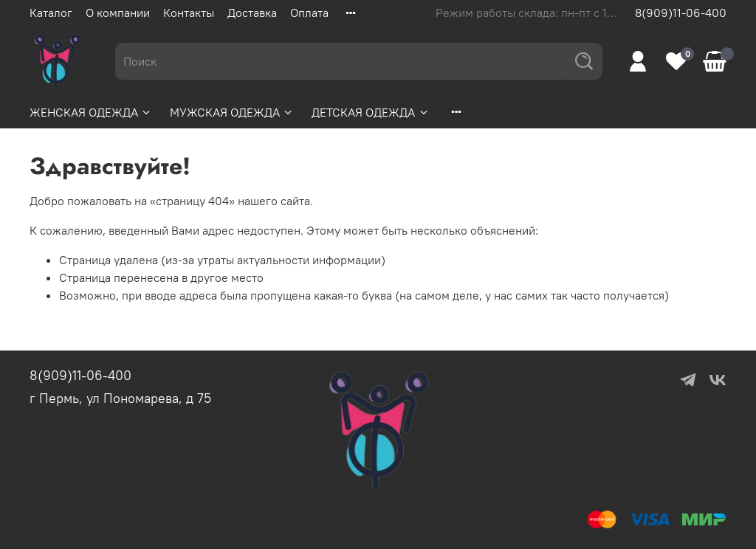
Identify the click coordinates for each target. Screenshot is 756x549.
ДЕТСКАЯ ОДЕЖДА (370, 112)
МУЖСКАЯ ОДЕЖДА (232, 112)
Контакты (189, 13)
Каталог (51, 13)
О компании (118, 13)
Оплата (309, 13)
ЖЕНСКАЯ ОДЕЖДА (91, 112)
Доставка (252, 13)
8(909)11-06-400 (681, 13)
